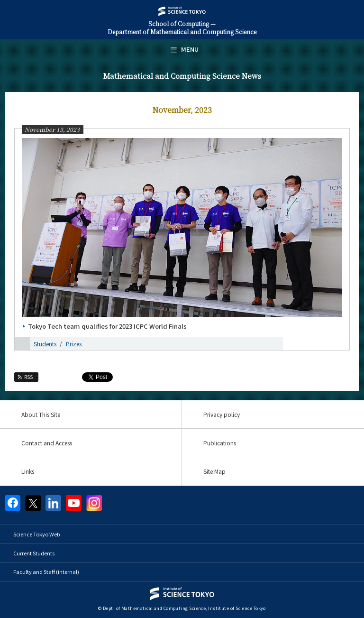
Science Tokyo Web (36, 534)
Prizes (74, 344)
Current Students (34, 553)
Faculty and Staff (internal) (46, 572)
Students (45, 344)
